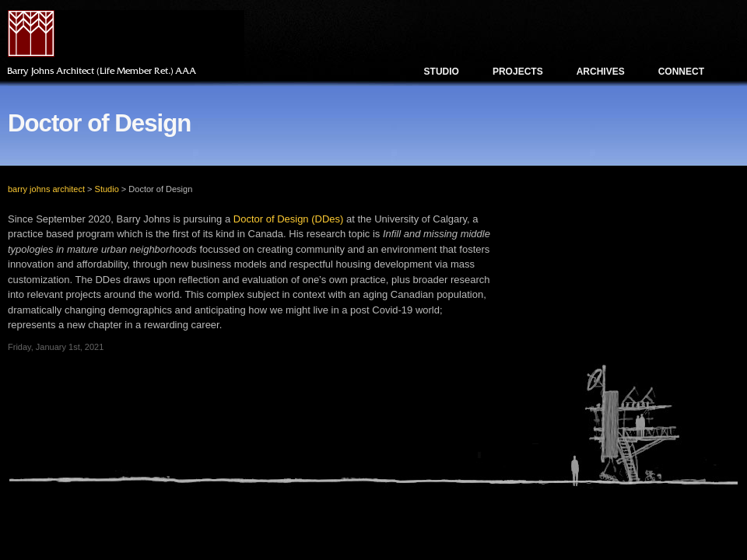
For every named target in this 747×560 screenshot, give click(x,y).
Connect (681, 72)
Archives (601, 72)
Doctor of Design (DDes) (289, 219)
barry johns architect (46, 189)
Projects (518, 72)
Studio (442, 72)
